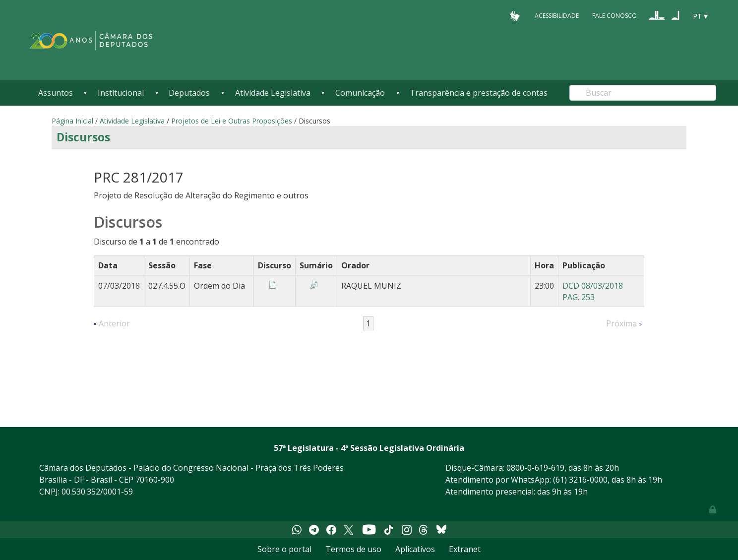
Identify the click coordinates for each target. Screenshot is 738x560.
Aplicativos (415, 549)
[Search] (643, 93)
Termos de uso (353, 549)
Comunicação (360, 93)
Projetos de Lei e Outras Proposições (232, 121)
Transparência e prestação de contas (479, 93)
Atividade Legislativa (273, 93)
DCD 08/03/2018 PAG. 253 (593, 291)
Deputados (189, 93)
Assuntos (56, 93)
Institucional (121, 93)
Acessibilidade (557, 16)
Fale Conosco (615, 16)
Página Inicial (72, 121)
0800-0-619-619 (535, 468)
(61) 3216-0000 (580, 480)
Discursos (83, 137)
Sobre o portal (284, 549)
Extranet (465, 549)
